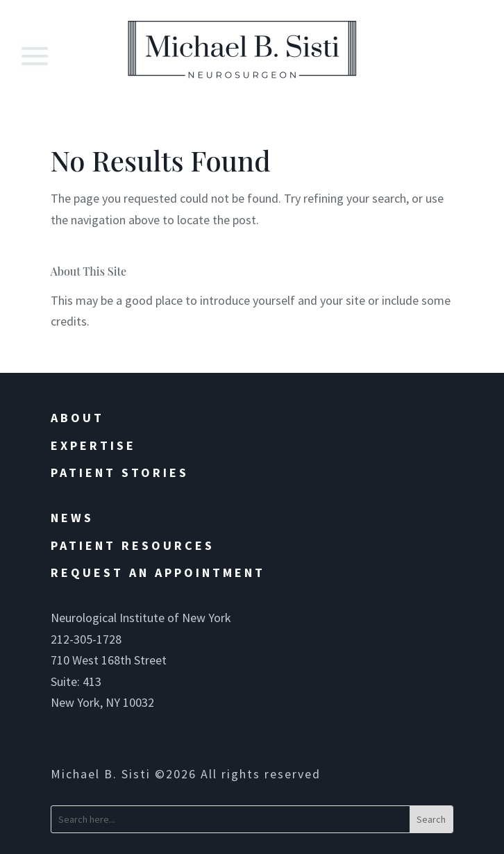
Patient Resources (133, 545)
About (77, 418)
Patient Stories (120, 472)
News (72, 518)
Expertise (93, 445)
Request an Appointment (158, 572)
